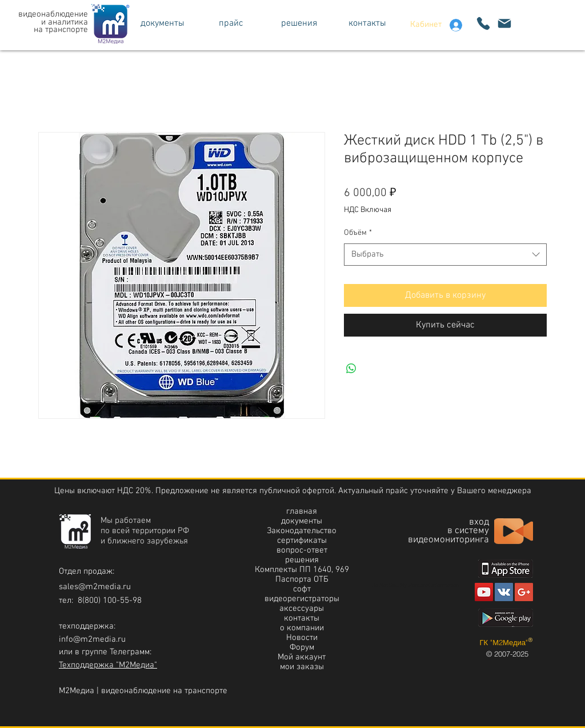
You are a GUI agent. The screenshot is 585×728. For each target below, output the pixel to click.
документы (302, 521)
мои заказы (302, 667)
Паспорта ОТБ (302, 579)
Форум (302, 647)
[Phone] (483, 23)
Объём (358, 233)
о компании (302, 628)
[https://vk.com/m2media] (504, 592)
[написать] (504, 23)
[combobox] (445, 255)
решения (302, 560)
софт (302, 589)
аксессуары (302, 609)
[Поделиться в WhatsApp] (351, 369)
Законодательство (302, 531)
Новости (302, 638)
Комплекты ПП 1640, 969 (302, 570)
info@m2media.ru (92, 639)
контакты (302, 618)
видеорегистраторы (302, 599)
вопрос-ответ (302, 550)
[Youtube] (484, 592)
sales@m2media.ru (95, 587)
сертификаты (302, 541)
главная (302, 511)
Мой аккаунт (302, 657)
